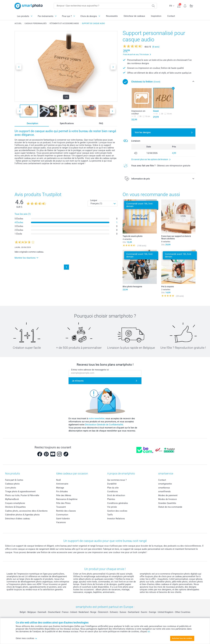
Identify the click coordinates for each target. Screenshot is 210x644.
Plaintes (111, 499)
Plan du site (113, 488)
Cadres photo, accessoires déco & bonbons (26, 511)
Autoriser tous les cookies (182, 638)
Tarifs (110, 515)
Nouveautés (112, 16)
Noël (58, 480)
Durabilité (112, 484)
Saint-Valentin (63, 519)
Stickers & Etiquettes (15, 507)
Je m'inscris (78, 381)
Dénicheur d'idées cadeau (17, 519)
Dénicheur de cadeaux (134, 16)
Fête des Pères (63, 503)
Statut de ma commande (170, 507)
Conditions (113, 491)
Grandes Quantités (167, 503)
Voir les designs (143, 132)
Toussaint (61, 507)
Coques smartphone (15, 503)
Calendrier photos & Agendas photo (22, 515)
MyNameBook (12, 499)
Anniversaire (62, 484)
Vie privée (112, 507)
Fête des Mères (64, 495)
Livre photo (11, 488)
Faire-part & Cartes (14, 480)
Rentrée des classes (66, 511)
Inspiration (156, 16)
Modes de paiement (168, 495)
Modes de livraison (167, 499)
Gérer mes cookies (26, 638)
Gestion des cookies (117, 511)
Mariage (60, 488)
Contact (171, 16)
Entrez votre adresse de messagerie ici (90, 370)
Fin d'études (62, 491)
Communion (62, 515)
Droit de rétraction (116, 495)
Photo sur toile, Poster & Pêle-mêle (22, 495)
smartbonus (164, 488)
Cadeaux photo (12, 484)
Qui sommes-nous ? (117, 480)
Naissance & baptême (67, 499)
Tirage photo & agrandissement (20, 491)
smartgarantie (165, 484)
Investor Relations (116, 519)
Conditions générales (118, 503)
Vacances (61, 522)
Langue (94, 200)
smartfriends (164, 491)
